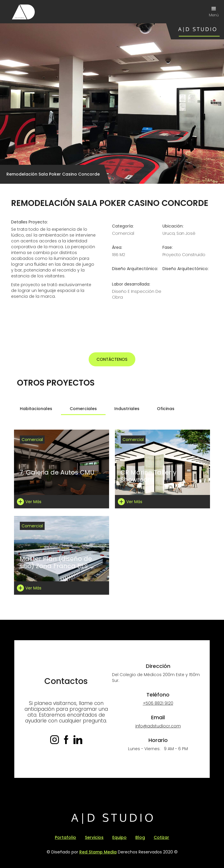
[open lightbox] (62, 322)
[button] (214, 12)
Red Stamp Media (98, 852)
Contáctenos (112, 359)
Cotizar (161, 837)
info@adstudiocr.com (158, 726)
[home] (23, 12)
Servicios (94, 837)
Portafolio (65, 837)
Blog (140, 837)
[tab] (36, 409)
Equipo (119, 837)
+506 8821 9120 (158, 703)
